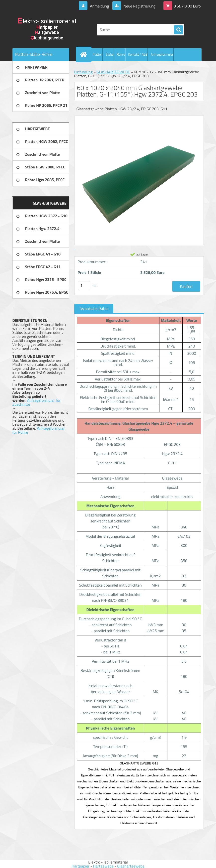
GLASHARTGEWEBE (113, 72)
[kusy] (84, 286)
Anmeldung (99, 6)
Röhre (121, 54)
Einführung (83, 72)
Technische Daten (94, 308)
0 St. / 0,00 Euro (187, 6)
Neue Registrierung (139, 6)
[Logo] (47, 30)
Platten (98, 54)
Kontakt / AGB (138, 54)
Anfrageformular (162, 54)
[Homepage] (85, 54)
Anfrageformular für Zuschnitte (37, 402)
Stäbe (109, 54)
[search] (178, 30)
